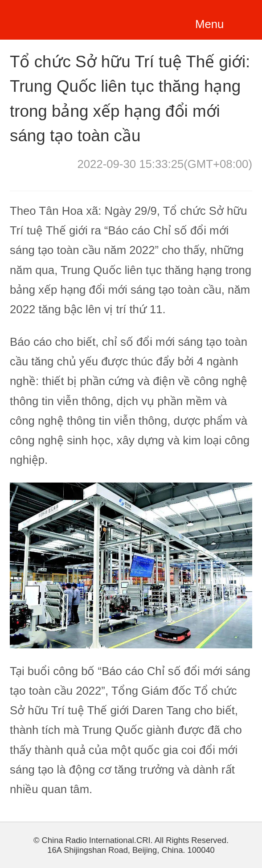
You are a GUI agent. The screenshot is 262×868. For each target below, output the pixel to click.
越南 (58, 18)
